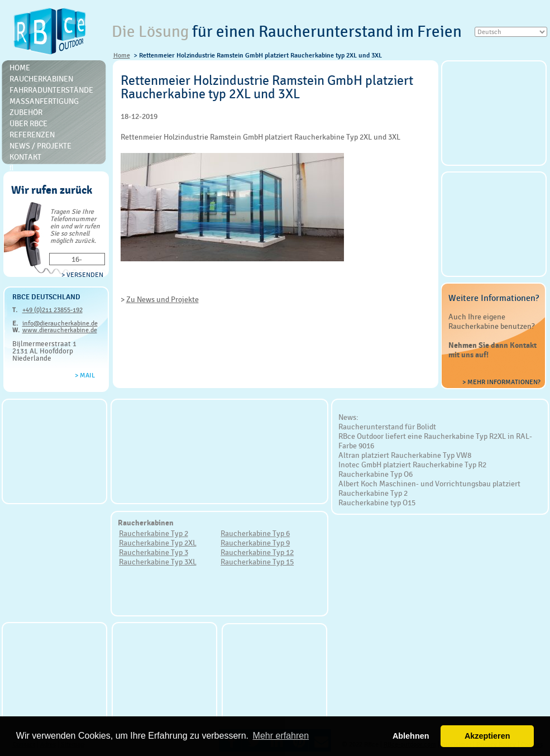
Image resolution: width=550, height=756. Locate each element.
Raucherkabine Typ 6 (255, 533)
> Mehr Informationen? (501, 382)
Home (122, 55)
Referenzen (32, 135)
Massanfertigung (44, 101)
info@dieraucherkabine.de (60, 323)
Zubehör (26, 112)
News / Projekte (40, 146)
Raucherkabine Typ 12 (257, 552)
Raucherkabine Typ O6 (376, 474)
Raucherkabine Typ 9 (255, 543)
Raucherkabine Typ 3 (154, 552)
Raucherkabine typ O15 (377, 503)
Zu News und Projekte (162, 299)
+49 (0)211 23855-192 (52, 310)
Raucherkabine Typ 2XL (158, 543)
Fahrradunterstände (51, 90)
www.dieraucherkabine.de (60, 330)
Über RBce (28, 123)
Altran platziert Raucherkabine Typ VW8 (405, 455)
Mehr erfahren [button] (281, 736)
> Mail (85, 375)
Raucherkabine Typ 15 (257, 562)
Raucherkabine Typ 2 (154, 533)
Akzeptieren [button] (487, 736)
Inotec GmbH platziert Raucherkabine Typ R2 (412, 465)
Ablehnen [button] (411, 736)
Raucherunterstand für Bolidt (387, 427)
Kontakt (25, 157)
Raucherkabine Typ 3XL (158, 562)
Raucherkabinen (41, 79)
